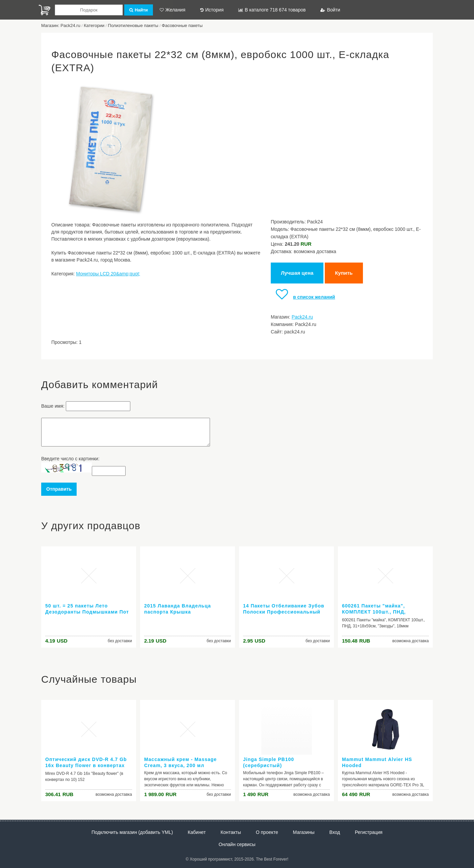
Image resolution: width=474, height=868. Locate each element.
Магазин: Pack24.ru (61, 25)
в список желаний (303, 297)
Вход (335, 832)
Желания (173, 10)
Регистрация (369, 832)
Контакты (231, 832)
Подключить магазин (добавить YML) (132, 832)
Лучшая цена (297, 273)
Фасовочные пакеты (182, 25)
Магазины (304, 832)
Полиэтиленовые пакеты (133, 25)
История (212, 10)
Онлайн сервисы (237, 844)
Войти (330, 10)
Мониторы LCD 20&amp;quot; (108, 274)
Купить (344, 273)
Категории (94, 25)
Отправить (59, 489)
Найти (139, 10)
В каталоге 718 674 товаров (272, 10)
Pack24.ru (302, 317)
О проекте (267, 832)
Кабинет (197, 832)
